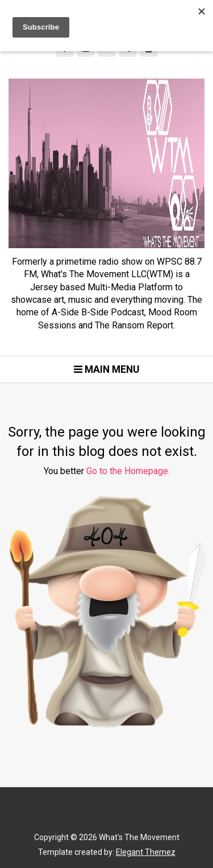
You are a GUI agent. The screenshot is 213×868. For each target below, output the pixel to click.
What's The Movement (138, 837)
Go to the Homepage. (128, 471)
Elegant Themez (146, 852)
